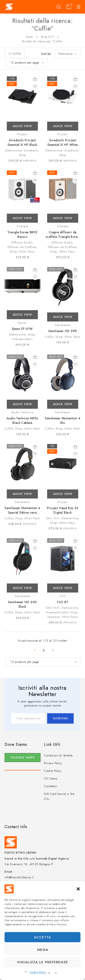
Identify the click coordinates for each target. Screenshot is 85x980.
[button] (78, 889)
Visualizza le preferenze (42, 962)
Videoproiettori (22, 339)
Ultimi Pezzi (27, 251)
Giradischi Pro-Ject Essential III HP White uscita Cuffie (63, 145)
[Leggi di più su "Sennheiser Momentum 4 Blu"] (75, 357)
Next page (53, 650)
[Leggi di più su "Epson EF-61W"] (35, 270)
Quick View (22, 126)
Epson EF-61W (22, 329)
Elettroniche (14, 150)
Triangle (22, 226)
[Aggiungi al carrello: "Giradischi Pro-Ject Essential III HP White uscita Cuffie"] (75, 79)
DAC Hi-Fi (53, 518)
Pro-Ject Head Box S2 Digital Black (63, 510)
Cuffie (49, 337)
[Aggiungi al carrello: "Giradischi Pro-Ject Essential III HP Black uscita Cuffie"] (35, 79)
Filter (17, 54)
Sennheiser (63, 325)
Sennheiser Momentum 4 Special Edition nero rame (22, 512)
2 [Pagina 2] (44, 650)
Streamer (54, 617)
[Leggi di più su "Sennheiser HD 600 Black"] (35, 541)
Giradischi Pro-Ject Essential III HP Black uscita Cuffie (22, 145)
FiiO (63, 596)
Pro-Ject (22, 134)
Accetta (42, 937)
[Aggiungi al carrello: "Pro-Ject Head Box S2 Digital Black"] (75, 447)
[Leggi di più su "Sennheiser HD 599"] (75, 270)
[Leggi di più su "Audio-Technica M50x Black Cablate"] (35, 357)
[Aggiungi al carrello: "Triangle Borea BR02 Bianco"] (35, 173)
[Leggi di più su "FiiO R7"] (75, 541)
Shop (22, 155)
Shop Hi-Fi (48, 37)
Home (29, 37)
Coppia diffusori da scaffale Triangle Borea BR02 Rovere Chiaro (63, 237)
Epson (22, 323)
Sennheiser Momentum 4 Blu (63, 420)
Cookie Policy (38, 972)
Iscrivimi (60, 718)
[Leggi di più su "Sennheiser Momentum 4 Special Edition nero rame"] (35, 447)
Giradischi (31, 150)
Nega (43, 950)
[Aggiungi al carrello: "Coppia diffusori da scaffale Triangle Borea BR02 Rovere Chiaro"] (75, 173)
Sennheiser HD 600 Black (22, 604)
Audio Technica (22, 412)
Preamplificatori (58, 612)
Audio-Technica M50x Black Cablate (22, 420)
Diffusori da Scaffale (22, 247)
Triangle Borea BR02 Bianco (22, 234)
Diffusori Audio (22, 242)
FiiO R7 (63, 602)
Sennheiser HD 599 (63, 331)
